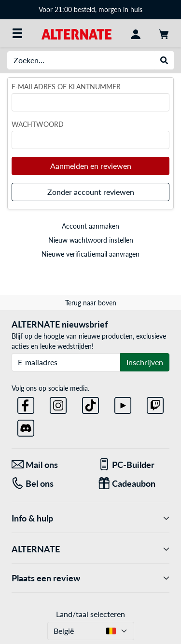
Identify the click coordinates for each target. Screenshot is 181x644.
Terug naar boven (91, 303)
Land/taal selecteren (90, 614)
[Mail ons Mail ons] (48, 465)
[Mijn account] (136, 33)
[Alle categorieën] (17, 33)
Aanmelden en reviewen (91, 166)
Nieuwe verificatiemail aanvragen (90, 254)
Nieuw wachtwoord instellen (91, 240)
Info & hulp (90, 518)
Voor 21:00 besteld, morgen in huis (90, 9)
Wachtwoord (38, 124)
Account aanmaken (90, 226)
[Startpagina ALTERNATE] (77, 33)
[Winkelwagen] (164, 33)
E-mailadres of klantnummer (66, 87)
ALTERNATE (90, 549)
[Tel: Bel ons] (48, 484)
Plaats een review (90, 578)
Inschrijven (145, 362)
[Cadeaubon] (134, 484)
